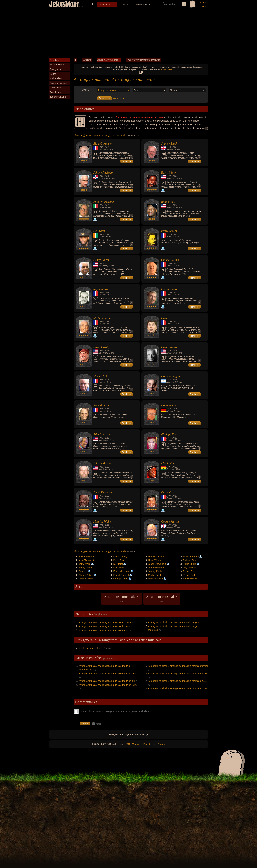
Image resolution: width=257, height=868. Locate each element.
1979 (107, 292)
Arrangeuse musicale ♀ (122, 599)
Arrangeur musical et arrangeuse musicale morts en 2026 (177, 688)
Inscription (203, 3)
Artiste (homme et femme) (109, 60)
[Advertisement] (128, 33)
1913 (169, 147)
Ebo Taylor (168, 463)
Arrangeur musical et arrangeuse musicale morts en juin (107, 681)
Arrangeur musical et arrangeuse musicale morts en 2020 (177, 674)
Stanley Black (169, 144)
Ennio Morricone (103, 202)
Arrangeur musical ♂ (162, 599)
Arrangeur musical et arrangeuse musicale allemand (105, 622)
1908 (101, 292)
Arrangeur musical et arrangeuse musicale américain (105, 630)
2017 (175, 351)
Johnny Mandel (102, 463)
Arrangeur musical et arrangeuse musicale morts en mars (108, 674)
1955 (101, 409)
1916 (169, 380)
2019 (107, 234)
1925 (101, 467)
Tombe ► (127, 161)
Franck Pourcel (170, 289)
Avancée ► (119, 98)
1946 (169, 321)
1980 (175, 234)
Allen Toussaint (102, 434)
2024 (107, 380)
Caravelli (167, 493)
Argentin (170, 382)
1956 (169, 438)
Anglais (170, 149)
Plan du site (149, 744)
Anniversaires (143, 5)
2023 (107, 147)
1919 (169, 409)
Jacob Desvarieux (104, 493)
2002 (175, 147)
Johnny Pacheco (103, 173)
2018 (175, 438)
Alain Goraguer (103, 144)
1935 (101, 176)
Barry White (168, 173)
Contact (161, 744)
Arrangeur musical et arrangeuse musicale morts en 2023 (108, 685)
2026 (175, 467)
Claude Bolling (170, 260)
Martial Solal (101, 376)
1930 (169, 263)
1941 (101, 351)
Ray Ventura (100, 289)
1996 (175, 409)
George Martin (170, 522)
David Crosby (101, 347)
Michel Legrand (103, 318)
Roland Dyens (102, 405)
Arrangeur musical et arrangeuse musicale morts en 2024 (177, 681)
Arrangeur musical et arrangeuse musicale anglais (174, 622)
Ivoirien (102, 237)
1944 (169, 176)
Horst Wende (169, 405)
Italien (101, 207)
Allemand (170, 411)
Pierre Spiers (169, 231)
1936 (169, 351)
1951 (169, 205)
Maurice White (102, 522)
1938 (101, 438)
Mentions (137, 744)
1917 (169, 234)
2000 (175, 292)
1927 (101, 380)
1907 (101, 263)
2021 (107, 176)
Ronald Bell (168, 202)
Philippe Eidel (170, 434)
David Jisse (168, 318)
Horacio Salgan (171, 376)
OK (141, 72)
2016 (175, 380)
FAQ (128, 744)
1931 (101, 147)
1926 (169, 525)
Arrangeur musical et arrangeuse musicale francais (104, 626)
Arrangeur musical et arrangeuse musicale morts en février (178, 666)
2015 (107, 438)
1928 (101, 205)
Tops (123, 5)
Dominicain (103, 178)
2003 (175, 176)
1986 (101, 234)
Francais (102, 149)
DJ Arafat (99, 231)
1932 (101, 321)
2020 (107, 205)
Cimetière (105, 5)
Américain (171, 178)
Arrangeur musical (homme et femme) (143, 60)
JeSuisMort (64, 5)
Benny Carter (101, 260)
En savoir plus (167, 69)
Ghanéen (170, 469)
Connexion (203, 6)
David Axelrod (170, 347)
